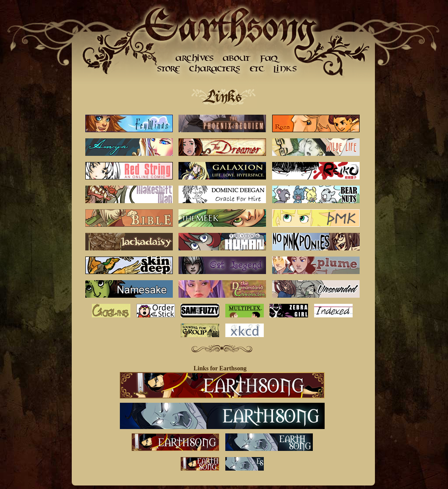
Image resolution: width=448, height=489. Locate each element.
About (236, 58)
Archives (195, 58)
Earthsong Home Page (230, 26)
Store (168, 69)
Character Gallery (215, 69)
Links (284, 69)
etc (257, 69)
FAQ (270, 58)
